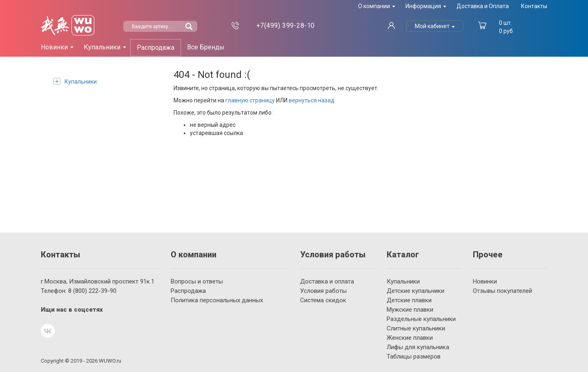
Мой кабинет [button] (435, 26)
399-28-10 (286, 25)
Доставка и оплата (327, 281)
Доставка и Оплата (483, 6)
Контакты (534, 6)
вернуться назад (312, 100)
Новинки (485, 281)
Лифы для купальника (418, 347)
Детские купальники (415, 291)
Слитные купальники (416, 328)
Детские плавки (409, 300)
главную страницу (250, 100)
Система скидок (323, 300)
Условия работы (323, 291)
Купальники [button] (105, 47)
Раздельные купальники (421, 319)
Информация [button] (426, 6)
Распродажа (156, 48)
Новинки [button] (57, 47)
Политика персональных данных (217, 300)
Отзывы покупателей (502, 291)
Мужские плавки (410, 310)
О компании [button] (377, 6)
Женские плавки (410, 338)
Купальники (75, 81)
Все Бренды (206, 47)
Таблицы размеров (414, 356)
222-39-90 (92, 291)
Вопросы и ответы (197, 281)
